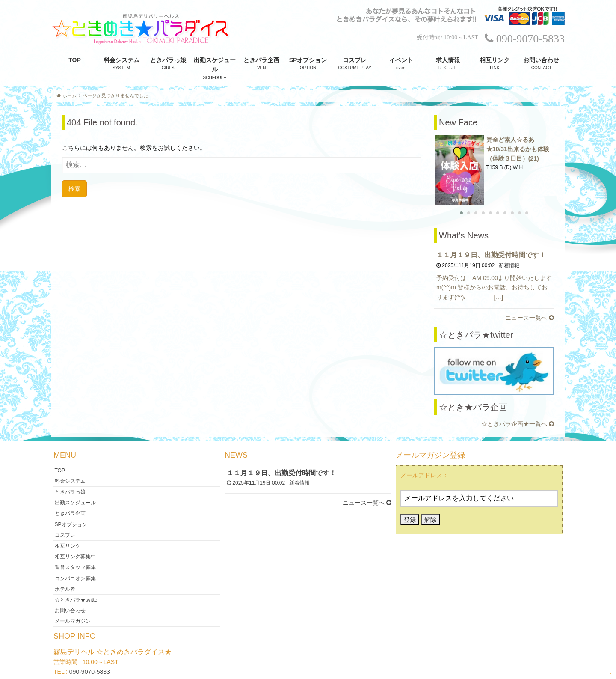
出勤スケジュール (215, 65)
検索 (74, 189)
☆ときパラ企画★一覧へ (518, 402)
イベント (401, 60)
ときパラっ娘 (168, 60)
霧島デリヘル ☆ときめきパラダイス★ (305, 668)
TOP (75, 60)
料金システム (121, 60)
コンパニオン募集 (75, 557)
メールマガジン (73, 600)
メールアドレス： (424, 454)
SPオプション (308, 60)
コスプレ (355, 60)
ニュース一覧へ (530, 297)
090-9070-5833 (90, 650)
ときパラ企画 (261, 60)
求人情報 (448, 60)
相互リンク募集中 (75, 535)
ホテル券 (65, 568)
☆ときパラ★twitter (77, 578)
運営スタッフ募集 (75, 546)
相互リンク (495, 60)
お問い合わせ (541, 60)
